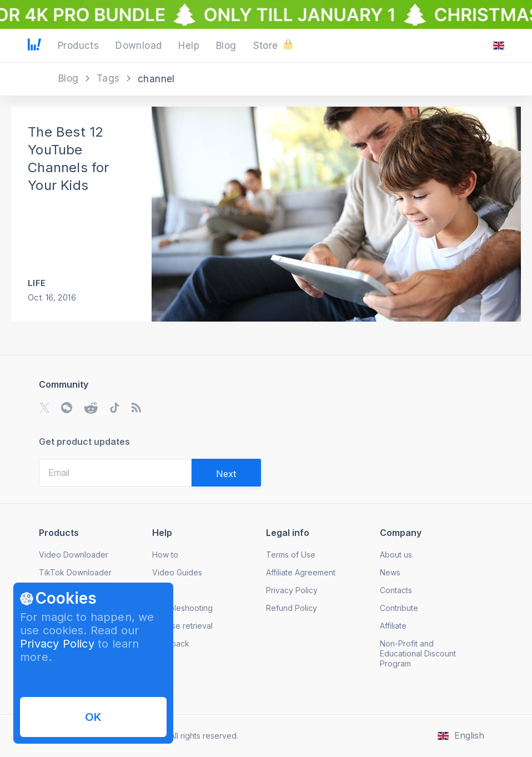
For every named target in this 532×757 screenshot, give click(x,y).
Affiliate (393, 626)
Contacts (396, 590)
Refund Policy (292, 608)
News (390, 572)
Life (37, 283)
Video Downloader (74, 555)
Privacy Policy (57, 644)
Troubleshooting (182, 608)
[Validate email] (226, 473)
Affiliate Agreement (301, 572)
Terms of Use (291, 555)
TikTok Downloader (75, 572)
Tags (110, 78)
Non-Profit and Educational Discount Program (418, 653)
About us (396, 555)
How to (165, 555)
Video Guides (177, 572)
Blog (70, 78)
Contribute (399, 608)
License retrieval (182, 626)
